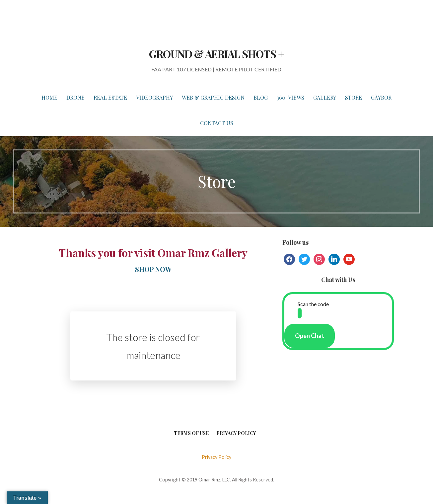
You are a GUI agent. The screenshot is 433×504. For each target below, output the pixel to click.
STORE (354, 97)
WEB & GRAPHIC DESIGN (213, 97)
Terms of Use (191, 433)
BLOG (261, 97)
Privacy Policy (236, 433)
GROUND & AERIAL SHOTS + (217, 54)
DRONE (75, 97)
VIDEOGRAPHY (154, 97)
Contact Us (217, 123)
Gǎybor (381, 97)
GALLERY (325, 97)
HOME (49, 97)
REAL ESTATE (110, 97)
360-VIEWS (290, 97)
